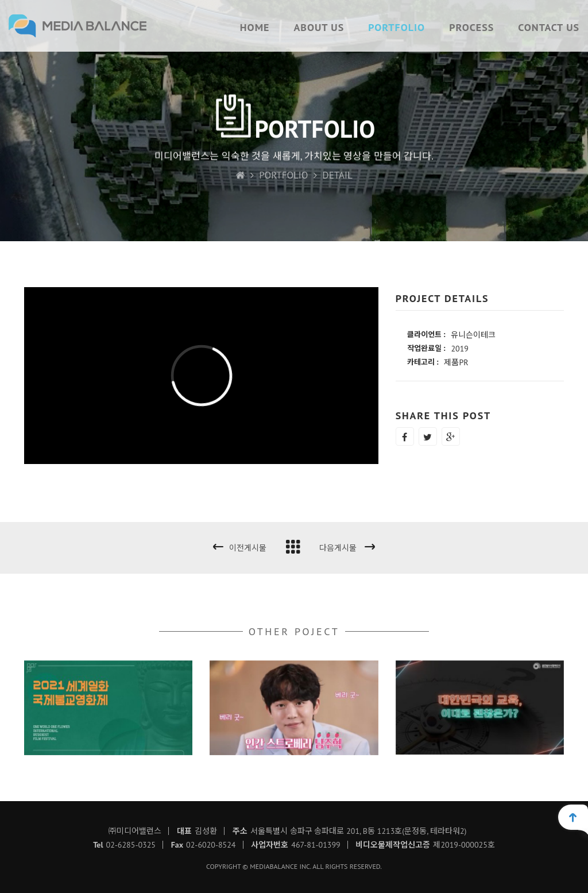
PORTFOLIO (396, 27)
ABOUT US (319, 27)
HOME (255, 27)
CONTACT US (549, 27)
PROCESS (471, 27)
